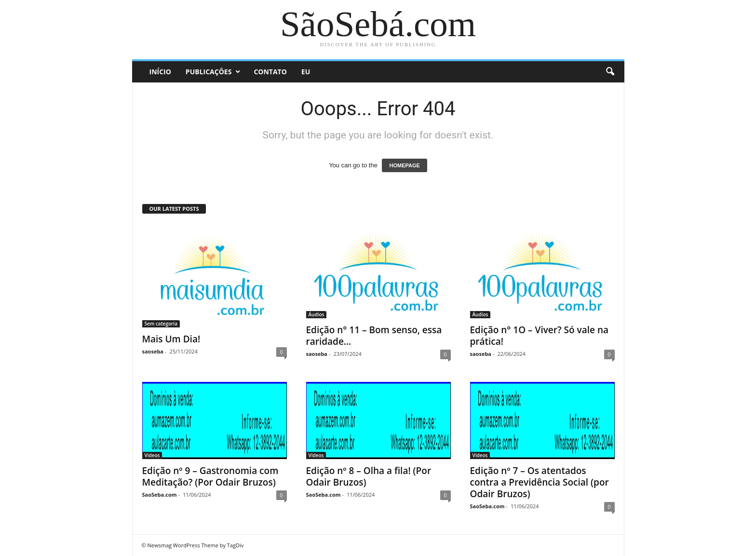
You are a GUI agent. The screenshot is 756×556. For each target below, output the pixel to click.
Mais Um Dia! (171, 339)
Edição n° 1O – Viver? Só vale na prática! (539, 336)
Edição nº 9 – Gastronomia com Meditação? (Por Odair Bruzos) (210, 476)
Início (160, 72)
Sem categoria (161, 324)
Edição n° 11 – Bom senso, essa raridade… (374, 336)
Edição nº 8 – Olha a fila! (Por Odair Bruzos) (369, 476)
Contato (270, 72)
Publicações (209, 72)
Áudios (317, 314)
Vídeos (152, 455)
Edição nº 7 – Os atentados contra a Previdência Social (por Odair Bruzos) (540, 482)
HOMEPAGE (404, 165)
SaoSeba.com (160, 495)
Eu (306, 72)
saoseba (153, 351)
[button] (610, 72)
